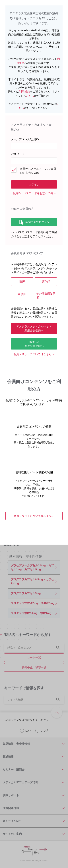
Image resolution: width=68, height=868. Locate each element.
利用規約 (24, 91)
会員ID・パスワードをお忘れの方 (33, 193)
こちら (30, 96)
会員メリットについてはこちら (32, 354)
